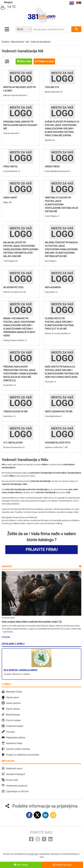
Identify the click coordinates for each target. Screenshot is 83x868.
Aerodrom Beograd (15, 774)
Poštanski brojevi (15, 726)
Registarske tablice (16, 738)
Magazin (7, 566)
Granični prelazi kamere (18, 749)
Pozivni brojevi (13, 720)
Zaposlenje (44, 854)
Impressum (55, 854)
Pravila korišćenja (70, 854)
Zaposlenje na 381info (17, 791)
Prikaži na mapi (62, 865)
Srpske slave (12, 697)
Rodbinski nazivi (14, 768)
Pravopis (10, 732)
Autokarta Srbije (14, 743)
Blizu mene (21, 865)
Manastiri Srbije (14, 692)
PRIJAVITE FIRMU (42, 550)
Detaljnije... (7, 637)
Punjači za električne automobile (22, 755)
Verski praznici (13, 703)
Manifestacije (13, 715)
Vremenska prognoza (17, 786)
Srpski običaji (13, 709)
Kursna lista (12, 780)
